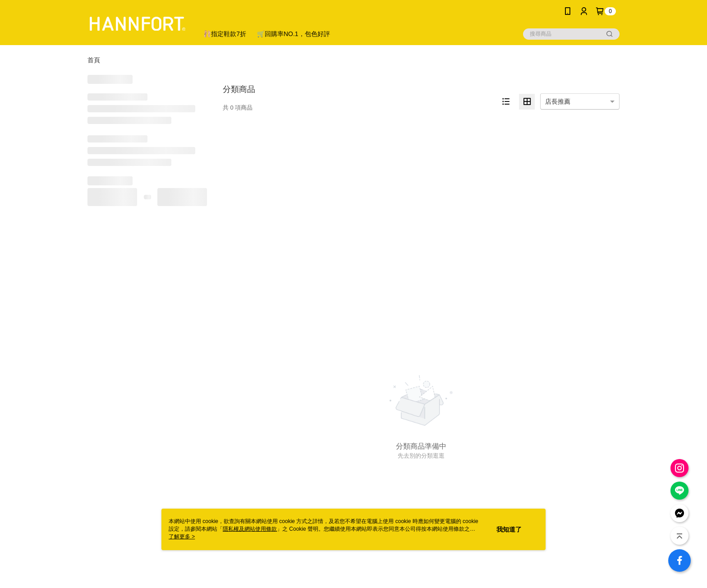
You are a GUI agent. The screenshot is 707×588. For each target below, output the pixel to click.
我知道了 (509, 529)
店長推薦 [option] (558, 101)
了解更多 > (182, 537)
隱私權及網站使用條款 (250, 529)
